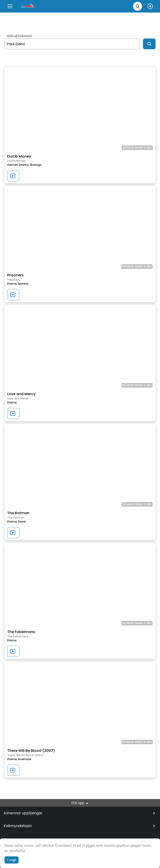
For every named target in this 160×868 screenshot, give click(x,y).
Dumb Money (19, 156)
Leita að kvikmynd (19, 36)
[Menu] (10, 6)
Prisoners (15, 275)
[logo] (28, 6)
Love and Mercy (21, 394)
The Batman (18, 513)
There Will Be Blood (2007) (31, 751)
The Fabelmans (21, 632)
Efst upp (80, 803)
